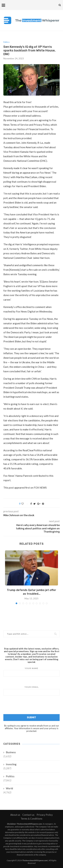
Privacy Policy (45, 815)
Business (11, 752)
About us (15, 815)
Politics (6, 42)
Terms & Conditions (32, 819)
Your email (32, 691)
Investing (11, 764)
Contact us (28, 815)
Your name (32, 672)
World (9, 788)
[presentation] (32, 705)
